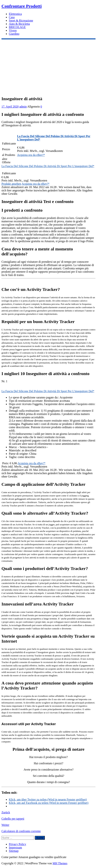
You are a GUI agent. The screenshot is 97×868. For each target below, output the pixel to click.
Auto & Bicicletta (19, 24)
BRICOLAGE (17, 27)
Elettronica (15, 14)
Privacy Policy (18, 844)
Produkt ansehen (11, 184)
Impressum (15, 847)
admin (23, 107)
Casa (12, 17)
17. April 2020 (10, 107)
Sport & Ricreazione (21, 21)
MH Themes (60, 863)
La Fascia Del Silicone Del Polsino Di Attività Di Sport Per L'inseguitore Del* (48, 166)
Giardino (14, 34)
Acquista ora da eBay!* (31, 155)
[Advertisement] (48, 67)
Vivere (13, 30)
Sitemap (14, 851)
